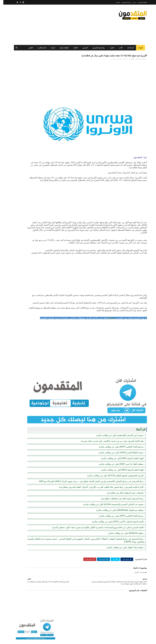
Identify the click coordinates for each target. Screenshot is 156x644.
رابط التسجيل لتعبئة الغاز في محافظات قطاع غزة (119, 509)
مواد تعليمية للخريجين (97, 48)
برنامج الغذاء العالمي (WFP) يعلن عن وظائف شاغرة (118, 451)
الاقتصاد (74, 48)
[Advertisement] (54, 25)
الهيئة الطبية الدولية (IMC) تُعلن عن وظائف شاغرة (119, 463)
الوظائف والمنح (63, 48)
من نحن (131, 2)
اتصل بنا (114, 2)
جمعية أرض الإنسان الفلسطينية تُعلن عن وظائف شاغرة (117, 440)
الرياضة (51, 48)
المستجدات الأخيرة (113, 64)
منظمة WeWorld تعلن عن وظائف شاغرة (122, 546)
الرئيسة (139, 48)
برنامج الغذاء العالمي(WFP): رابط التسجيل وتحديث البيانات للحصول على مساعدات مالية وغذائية (27, 89)
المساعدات (129, 48)
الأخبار (119, 48)
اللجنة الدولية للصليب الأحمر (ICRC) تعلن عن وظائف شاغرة (114, 532)
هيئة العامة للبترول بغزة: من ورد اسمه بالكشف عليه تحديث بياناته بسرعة (109, 446)
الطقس (29, 48)
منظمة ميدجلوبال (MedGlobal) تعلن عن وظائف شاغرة (117, 520)
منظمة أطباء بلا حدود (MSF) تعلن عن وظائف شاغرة (118, 469)
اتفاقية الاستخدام (139, 2)
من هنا (108, 333)
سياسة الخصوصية (123, 2)
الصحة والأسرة (40, 48)
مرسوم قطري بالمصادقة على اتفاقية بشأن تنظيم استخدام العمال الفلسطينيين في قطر (26, 141)
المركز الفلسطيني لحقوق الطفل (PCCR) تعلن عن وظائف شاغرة (112, 480)
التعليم (111, 48)
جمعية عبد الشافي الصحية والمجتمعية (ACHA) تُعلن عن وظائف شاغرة (110, 514)
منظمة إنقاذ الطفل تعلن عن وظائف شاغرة (122, 560)
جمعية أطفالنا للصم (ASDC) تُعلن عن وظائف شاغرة (118, 457)
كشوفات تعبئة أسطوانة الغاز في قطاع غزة (122, 503)
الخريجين (84, 48)
